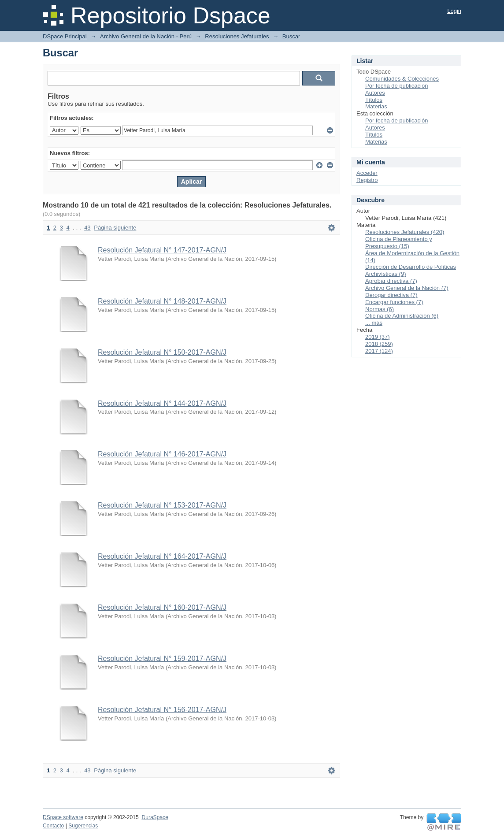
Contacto (53, 826)
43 (87, 228)
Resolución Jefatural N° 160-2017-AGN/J (162, 607)
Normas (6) (380, 309)
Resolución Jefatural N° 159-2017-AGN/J (162, 658)
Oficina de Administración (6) (402, 316)
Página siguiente (115, 228)
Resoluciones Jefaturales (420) (405, 232)
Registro (367, 180)
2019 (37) (378, 337)
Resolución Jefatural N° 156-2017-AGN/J (162, 710)
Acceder (367, 173)
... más (374, 323)
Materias (376, 106)
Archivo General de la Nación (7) (407, 288)
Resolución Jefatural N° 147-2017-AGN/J (162, 250)
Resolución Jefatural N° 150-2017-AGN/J (162, 352)
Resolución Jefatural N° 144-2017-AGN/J (162, 403)
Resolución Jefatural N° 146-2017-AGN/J (162, 454)
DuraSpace (155, 817)
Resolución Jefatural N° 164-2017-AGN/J (162, 556)
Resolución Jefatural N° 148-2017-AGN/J (162, 301)
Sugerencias (83, 826)
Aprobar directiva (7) (391, 281)
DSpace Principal (65, 36)
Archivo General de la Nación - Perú (146, 36)
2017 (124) (379, 351)
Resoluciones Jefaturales (237, 36)
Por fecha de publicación (397, 86)
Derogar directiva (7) (391, 295)
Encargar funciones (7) (394, 302)
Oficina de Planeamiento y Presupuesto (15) (399, 243)
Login (454, 11)
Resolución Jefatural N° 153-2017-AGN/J (162, 505)
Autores (375, 93)
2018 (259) (379, 344)
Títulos (374, 100)
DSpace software (63, 817)
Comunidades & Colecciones (402, 79)
